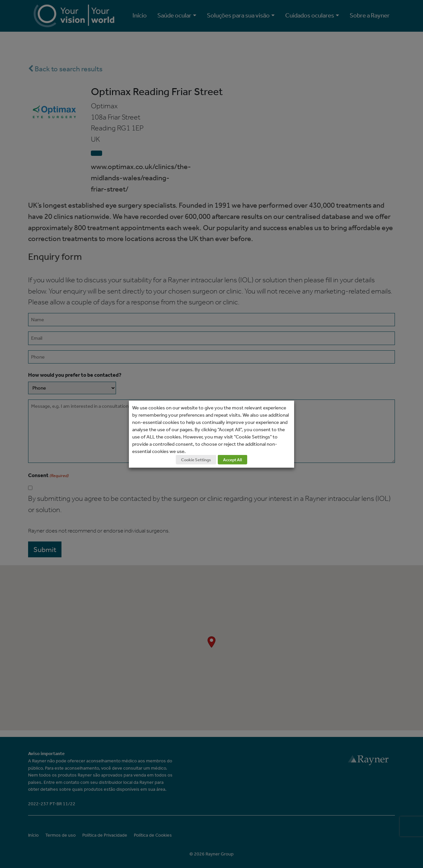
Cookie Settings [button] (196, 459)
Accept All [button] (232, 459)
